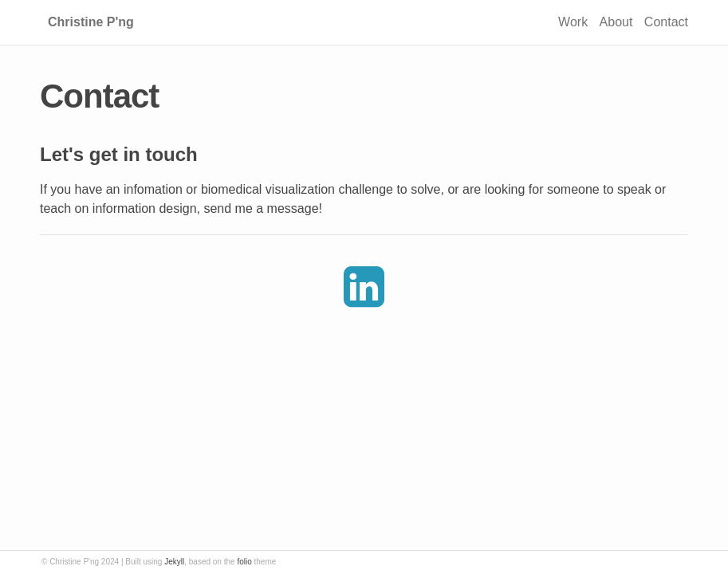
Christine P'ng (91, 22)
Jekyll (174, 562)
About (616, 22)
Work (573, 22)
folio (244, 562)
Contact (666, 22)
